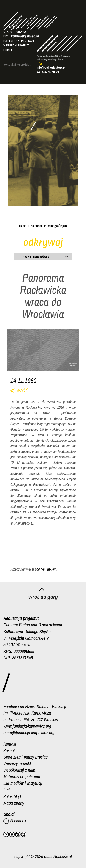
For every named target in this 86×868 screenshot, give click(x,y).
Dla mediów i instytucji (23, 783)
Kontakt (10, 744)
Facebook (15, 821)
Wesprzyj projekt (16, 45)
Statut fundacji (15, 32)
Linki (8, 790)
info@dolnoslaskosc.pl (51, 68)
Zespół (9, 750)
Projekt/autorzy (16, 36)
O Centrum (11, 27)
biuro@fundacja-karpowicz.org (29, 733)
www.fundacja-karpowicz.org (27, 726)
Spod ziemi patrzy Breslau (26, 757)
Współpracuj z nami (20, 770)
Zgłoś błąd (12, 796)
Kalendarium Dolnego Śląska (49, 226)
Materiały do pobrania (22, 777)
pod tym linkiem (46, 569)
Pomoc (8, 50)
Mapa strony (14, 803)
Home (23, 226)
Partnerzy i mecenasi (19, 41)
